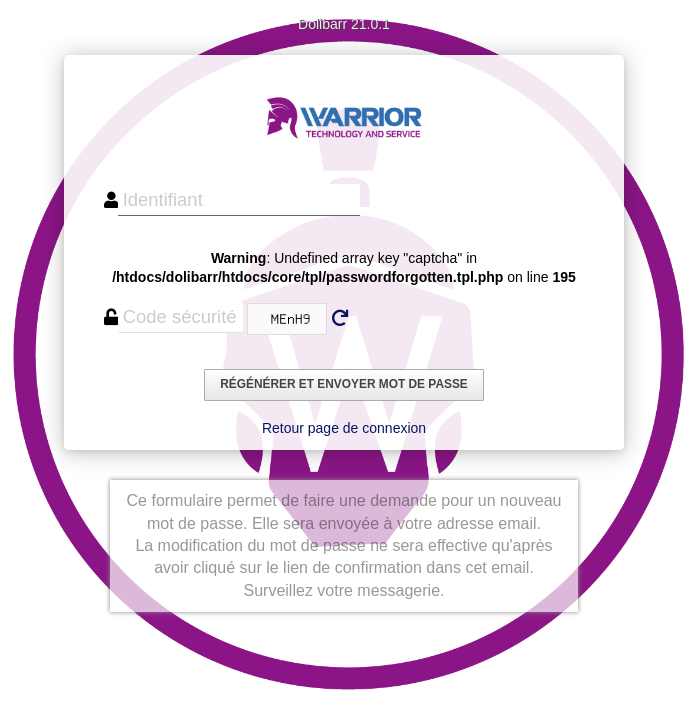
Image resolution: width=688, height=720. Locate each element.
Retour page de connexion (344, 428)
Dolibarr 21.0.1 (344, 24)
